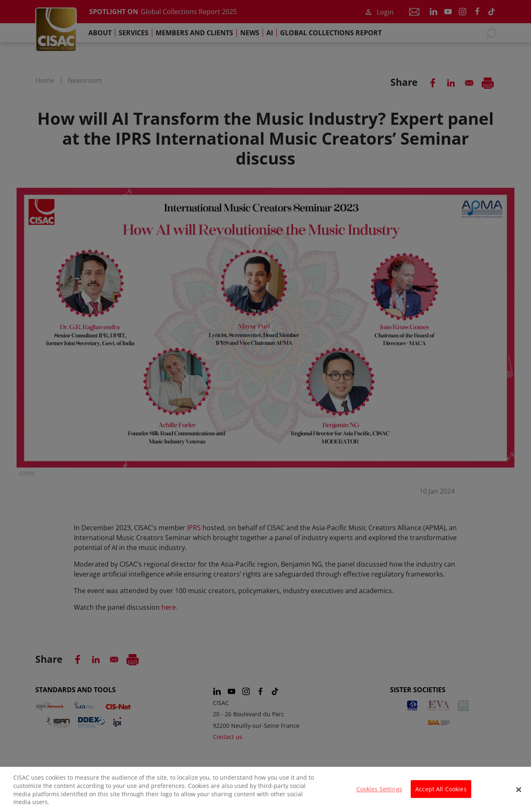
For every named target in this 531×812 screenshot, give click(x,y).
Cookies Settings (379, 794)
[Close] (519, 794)
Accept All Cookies (441, 794)
